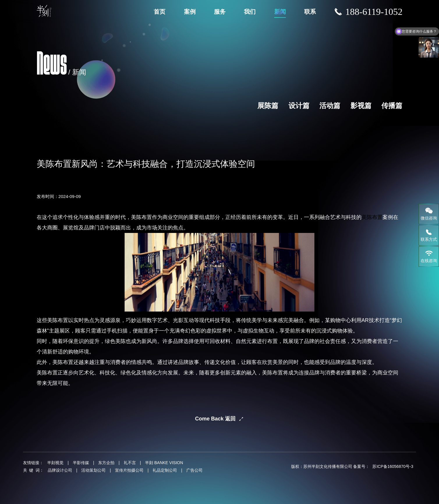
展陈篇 (268, 106)
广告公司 (194, 470)
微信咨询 (429, 214)
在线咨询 (429, 256)
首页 (160, 12)
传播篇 (392, 106)
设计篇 (299, 106)
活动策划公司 (93, 470)
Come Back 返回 (215, 419)
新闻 (280, 12)
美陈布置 (372, 217)
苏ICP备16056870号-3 (393, 466)
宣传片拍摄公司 (129, 470)
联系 (310, 12)
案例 (190, 12)
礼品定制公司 (165, 470)
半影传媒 (81, 463)
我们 (250, 12)
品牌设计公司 (60, 470)
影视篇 (361, 106)
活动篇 (330, 106)
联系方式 (429, 235)
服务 (220, 12)
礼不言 (130, 463)
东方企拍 (106, 463)
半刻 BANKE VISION (164, 463)
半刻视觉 (55, 463)
